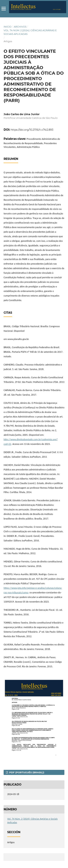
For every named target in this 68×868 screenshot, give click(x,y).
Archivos (20, 27)
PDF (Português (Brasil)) (26, 772)
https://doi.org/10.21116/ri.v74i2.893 (32, 130)
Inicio (8, 27)
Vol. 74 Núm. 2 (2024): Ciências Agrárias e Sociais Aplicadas (30, 32)
